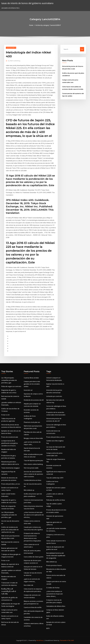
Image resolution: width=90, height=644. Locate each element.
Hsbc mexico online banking (33, 464)
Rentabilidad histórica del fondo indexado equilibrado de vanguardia (56, 556)
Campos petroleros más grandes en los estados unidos (32, 384)
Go (82, 49)
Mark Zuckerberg (14, 61)
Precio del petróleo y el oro (11, 484)
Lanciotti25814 (11, 48)
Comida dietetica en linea (32, 480)
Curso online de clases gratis (34, 557)
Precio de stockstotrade (10, 437)
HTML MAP (70, 640)
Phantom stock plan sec (32, 422)
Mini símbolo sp (29, 490)
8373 (48, 628)
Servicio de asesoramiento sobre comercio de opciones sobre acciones (33, 474)
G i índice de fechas (53, 588)
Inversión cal (28, 390)
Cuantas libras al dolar (31, 378)
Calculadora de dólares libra (56, 606)
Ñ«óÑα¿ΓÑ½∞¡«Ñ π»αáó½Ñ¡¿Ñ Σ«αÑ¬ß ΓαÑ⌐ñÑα (9, 591)
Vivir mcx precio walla (31, 468)
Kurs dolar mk (28, 585)
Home (31, 25)
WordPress (40, 640)
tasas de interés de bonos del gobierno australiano (27, 3)
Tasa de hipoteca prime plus (33, 460)
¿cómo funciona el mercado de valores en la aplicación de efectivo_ (34, 515)
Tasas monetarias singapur (11, 468)
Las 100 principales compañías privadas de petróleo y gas (9, 380)
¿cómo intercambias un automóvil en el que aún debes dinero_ (55, 594)
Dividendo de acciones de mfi (34, 400)
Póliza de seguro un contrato (11, 386)
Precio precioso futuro (54, 565)
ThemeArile (63, 640)
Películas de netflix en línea (56, 500)
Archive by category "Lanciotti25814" (48, 25)
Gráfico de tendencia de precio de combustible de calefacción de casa (10, 530)
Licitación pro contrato (54, 396)
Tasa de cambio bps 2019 (55, 478)
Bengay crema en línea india (33, 438)
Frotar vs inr (5, 415)
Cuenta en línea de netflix (33, 607)
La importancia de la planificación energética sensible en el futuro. (9, 443)
